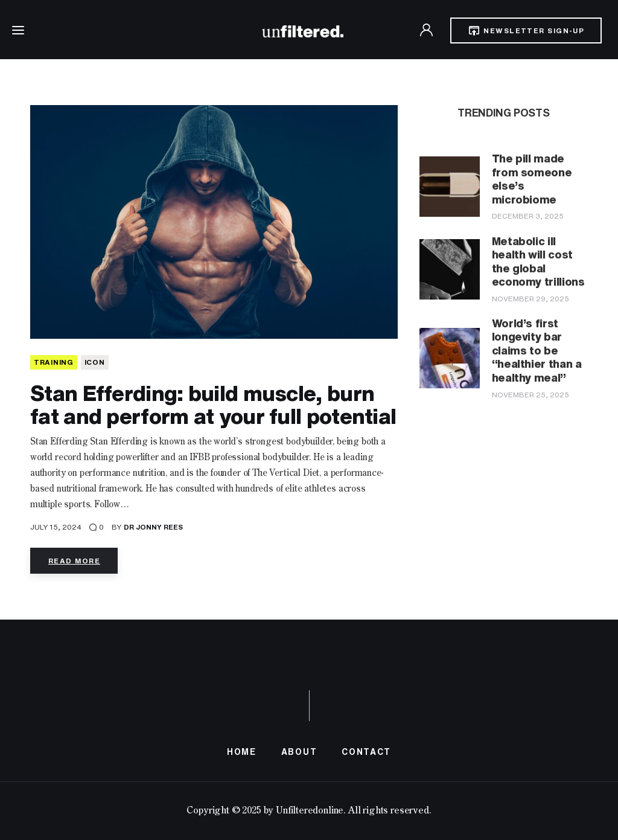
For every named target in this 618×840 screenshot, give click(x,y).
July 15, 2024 (56, 527)
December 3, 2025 (528, 216)
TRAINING (54, 362)
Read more (74, 561)
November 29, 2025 (530, 299)
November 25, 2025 (530, 395)
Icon (95, 362)
